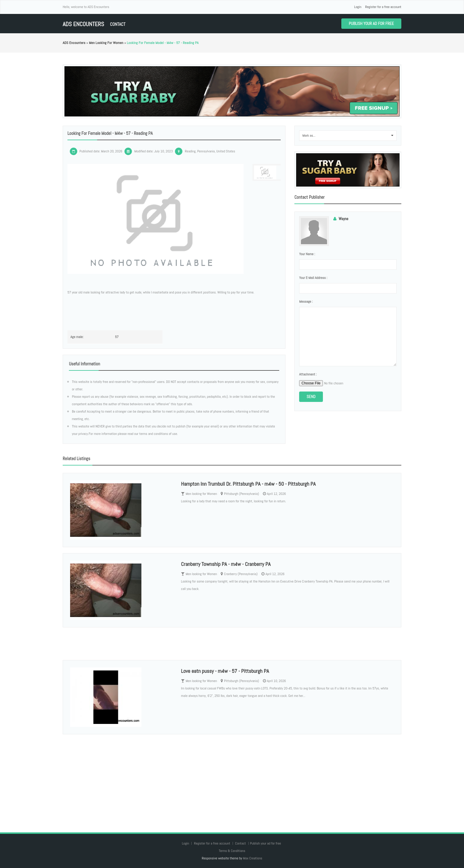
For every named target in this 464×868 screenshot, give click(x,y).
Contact (118, 24)
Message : (306, 302)
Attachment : (308, 374)
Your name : (307, 254)
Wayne (343, 219)
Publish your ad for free (371, 23)
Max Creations (253, 858)
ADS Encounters (83, 24)
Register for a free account (383, 7)
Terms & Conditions (232, 851)
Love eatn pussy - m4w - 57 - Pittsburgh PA (225, 671)
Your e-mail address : (313, 278)
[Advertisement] (232, 777)
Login (358, 7)
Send (311, 397)
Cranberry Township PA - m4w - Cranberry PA (226, 564)
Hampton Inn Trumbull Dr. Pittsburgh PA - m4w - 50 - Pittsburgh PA (248, 484)
